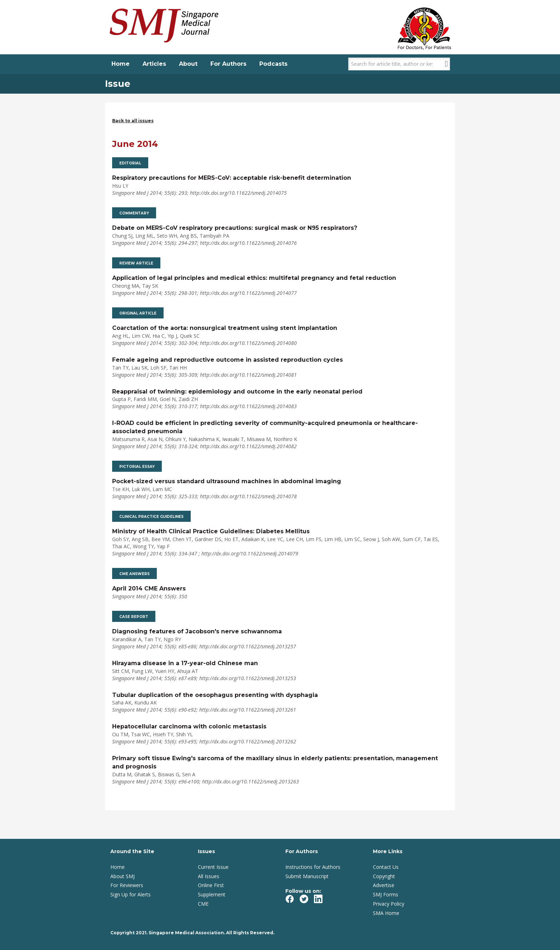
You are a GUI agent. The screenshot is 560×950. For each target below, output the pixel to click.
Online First (211, 885)
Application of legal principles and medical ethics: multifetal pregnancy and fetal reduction (254, 278)
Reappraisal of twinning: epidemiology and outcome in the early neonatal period (237, 392)
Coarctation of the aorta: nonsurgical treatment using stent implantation (225, 328)
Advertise (384, 885)
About (188, 64)
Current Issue (213, 867)
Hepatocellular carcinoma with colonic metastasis (189, 726)
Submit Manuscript (307, 876)
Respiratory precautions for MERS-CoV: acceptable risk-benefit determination (232, 178)
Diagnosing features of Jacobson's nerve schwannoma (197, 631)
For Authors (228, 64)
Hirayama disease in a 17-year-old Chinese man (185, 663)
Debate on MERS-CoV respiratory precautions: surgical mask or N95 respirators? (235, 228)
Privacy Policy (389, 904)
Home (121, 64)
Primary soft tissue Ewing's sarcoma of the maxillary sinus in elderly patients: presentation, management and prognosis (275, 762)
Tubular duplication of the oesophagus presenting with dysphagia (215, 695)
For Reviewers (127, 885)
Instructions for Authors (313, 867)
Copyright (384, 876)
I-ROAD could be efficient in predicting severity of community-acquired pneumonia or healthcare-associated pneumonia (265, 427)
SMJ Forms (386, 894)
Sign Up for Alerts (131, 894)
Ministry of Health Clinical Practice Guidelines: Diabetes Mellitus (211, 531)
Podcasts (273, 64)
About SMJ (122, 876)
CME (203, 904)
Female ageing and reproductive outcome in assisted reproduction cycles (227, 360)
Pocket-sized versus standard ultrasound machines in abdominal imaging (227, 481)
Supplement (212, 894)
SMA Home (386, 913)
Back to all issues (133, 121)
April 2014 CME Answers (149, 588)
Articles (154, 64)
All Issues (209, 876)
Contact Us (386, 867)
